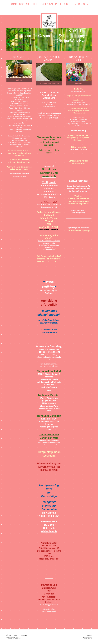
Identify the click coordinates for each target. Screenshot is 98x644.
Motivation (19, 80)
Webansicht (87, 638)
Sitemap (24, 635)
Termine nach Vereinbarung (49, 83)
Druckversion (13, 635)
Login (89, 635)
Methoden (79, 83)
